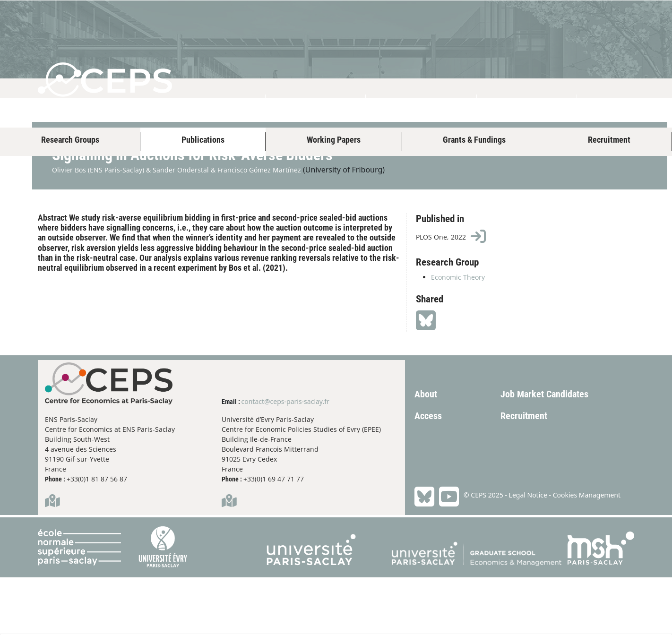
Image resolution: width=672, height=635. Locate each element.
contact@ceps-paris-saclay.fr (285, 459)
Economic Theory (458, 335)
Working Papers (334, 140)
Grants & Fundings (474, 140)
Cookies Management (587, 553)
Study (625, 102)
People (315, 102)
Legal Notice (528, 553)
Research (421, 102)
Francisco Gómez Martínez (259, 227)
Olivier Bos (69, 227)
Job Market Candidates (544, 452)
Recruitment (609, 140)
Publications (203, 140)
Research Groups (70, 140)
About (217, 102)
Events (527, 102)
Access (428, 473)
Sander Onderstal (181, 227)
